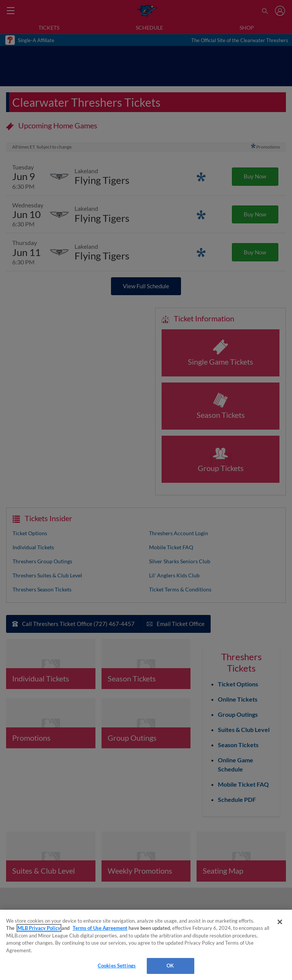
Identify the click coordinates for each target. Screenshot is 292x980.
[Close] (280, 922)
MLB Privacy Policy (39, 928)
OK (170, 966)
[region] (146, 945)
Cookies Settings (117, 966)
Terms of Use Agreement (100, 928)
